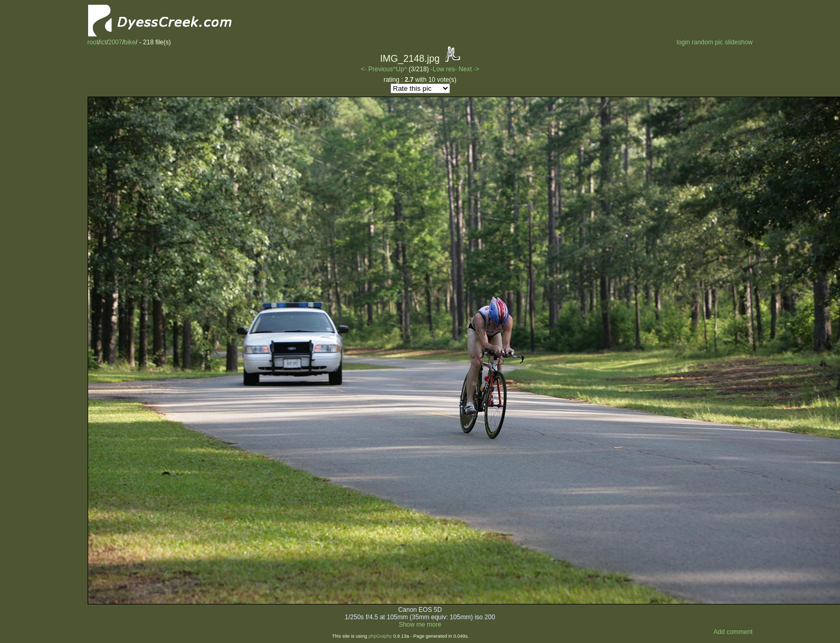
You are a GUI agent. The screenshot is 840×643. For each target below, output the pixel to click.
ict (103, 42)
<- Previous (377, 69)
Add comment (733, 632)
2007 (115, 42)
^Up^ (400, 69)
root (93, 42)
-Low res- (445, 69)
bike (130, 42)
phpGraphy (380, 636)
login (683, 42)
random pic (707, 42)
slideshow (739, 42)
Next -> (469, 69)
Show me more (420, 625)
